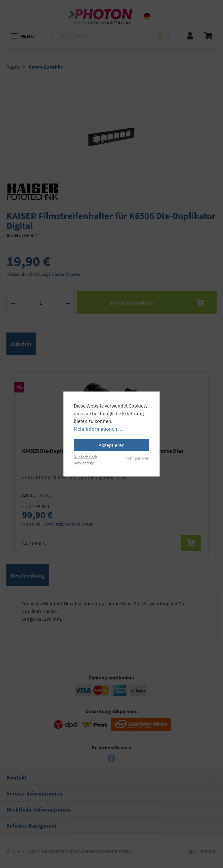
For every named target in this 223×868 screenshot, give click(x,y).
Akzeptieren (112, 445)
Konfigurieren (137, 458)
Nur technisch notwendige (86, 460)
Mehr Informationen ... (98, 429)
